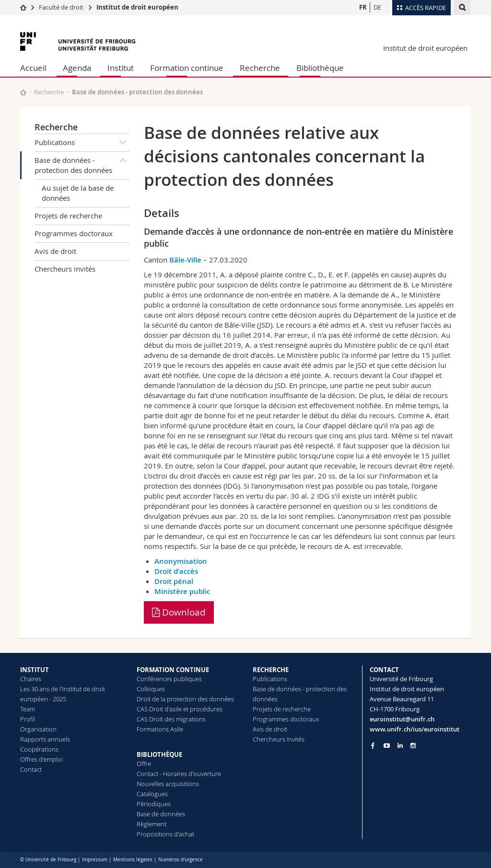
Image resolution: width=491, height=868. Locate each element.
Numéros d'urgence (181, 860)
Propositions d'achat (165, 834)
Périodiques (154, 804)
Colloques (151, 689)
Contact (31, 769)
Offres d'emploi (41, 759)
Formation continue (187, 68)
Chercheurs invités (65, 269)
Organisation (38, 729)
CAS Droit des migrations (171, 719)
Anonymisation (181, 561)
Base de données (161, 814)
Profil (28, 719)
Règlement (152, 824)
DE (377, 7)
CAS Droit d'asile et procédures (180, 709)
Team (28, 709)
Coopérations (39, 749)
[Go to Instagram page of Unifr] (413, 746)
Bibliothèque (320, 68)
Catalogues (152, 794)
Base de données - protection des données (82, 164)
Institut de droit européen (137, 7)
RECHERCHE (271, 670)
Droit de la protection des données (185, 699)
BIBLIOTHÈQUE (159, 754)
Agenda (77, 68)
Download (179, 612)
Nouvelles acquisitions (168, 784)
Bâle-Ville (185, 260)
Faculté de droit (62, 7)
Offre (144, 764)
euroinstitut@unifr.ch (402, 719)
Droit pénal (174, 581)
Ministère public (182, 591)
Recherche (260, 68)
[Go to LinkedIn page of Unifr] (400, 746)
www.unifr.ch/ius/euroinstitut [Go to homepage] (415, 729)
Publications (82, 143)
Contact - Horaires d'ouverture (179, 774)
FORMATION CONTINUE (173, 670)
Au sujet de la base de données (78, 193)
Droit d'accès (176, 571)
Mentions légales (133, 860)
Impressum (95, 860)
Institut (121, 68)
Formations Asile (160, 729)
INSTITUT (35, 670)
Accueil (33, 68)
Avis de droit (55, 251)
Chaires (31, 679)
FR (363, 7)
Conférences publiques (169, 679)
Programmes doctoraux (74, 233)
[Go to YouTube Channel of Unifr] (387, 746)
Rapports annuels (45, 739)
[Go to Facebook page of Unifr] (373, 745)
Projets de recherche (68, 216)
